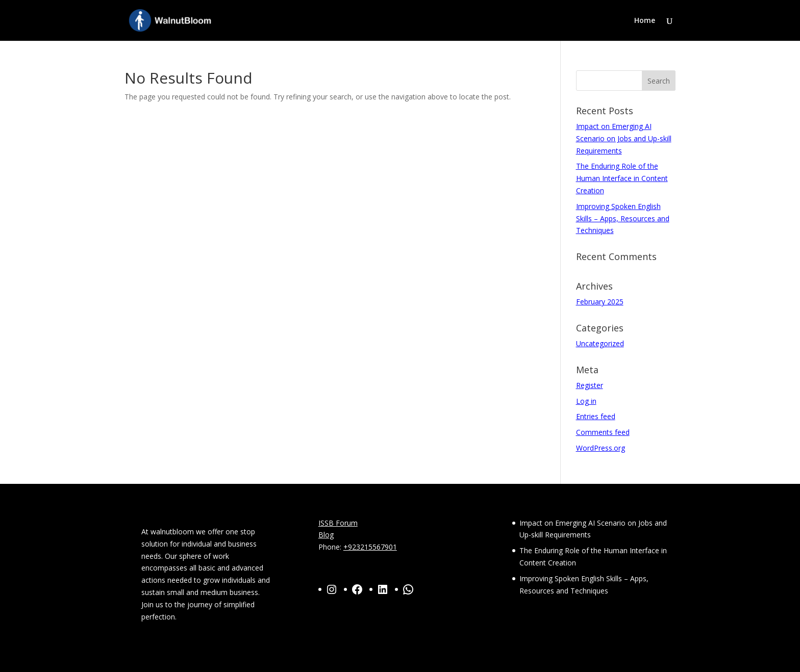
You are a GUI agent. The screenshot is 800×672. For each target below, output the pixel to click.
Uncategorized (600, 343)
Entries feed (596, 416)
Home (645, 21)
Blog (326, 535)
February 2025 (600, 302)
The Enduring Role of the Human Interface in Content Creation (622, 178)
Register (590, 385)
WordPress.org (601, 448)
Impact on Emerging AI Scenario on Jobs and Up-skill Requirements (624, 138)
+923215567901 (370, 547)
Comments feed (603, 432)
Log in (586, 401)
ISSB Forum (338, 523)
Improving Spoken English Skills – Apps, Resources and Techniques (623, 218)
